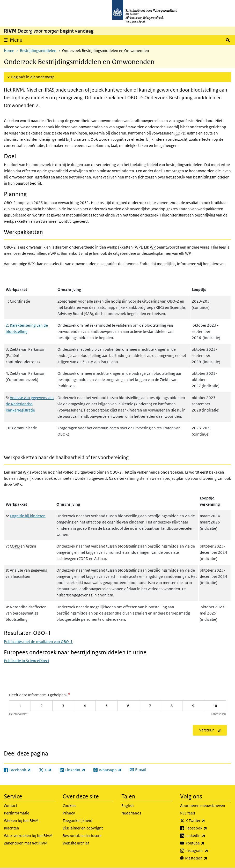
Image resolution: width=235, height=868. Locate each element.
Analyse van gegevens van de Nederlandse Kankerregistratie (30, 404)
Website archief (76, 843)
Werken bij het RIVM (21, 821)
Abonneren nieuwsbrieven (203, 806)
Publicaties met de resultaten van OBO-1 (38, 642)
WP (153, 247)
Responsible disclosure (82, 836)
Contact (10, 806)
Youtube (206, 843)
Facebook (208, 828)
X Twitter (207, 821)
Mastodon (208, 858)
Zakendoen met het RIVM (26, 843)
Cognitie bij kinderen (28, 516)
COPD (180, 133)
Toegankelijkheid (78, 821)
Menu (16, 40)
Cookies (69, 806)
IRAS (50, 90)
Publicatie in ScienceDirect (27, 661)
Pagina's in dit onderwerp (33, 77)
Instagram (208, 851)
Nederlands (131, 813)
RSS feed (188, 813)
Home (9, 51)
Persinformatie (17, 813)
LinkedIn (207, 836)
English (128, 806)
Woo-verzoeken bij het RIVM (28, 836)
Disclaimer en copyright (83, 828)
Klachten (12, 828)
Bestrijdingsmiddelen (38, 51)
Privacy (69, 813)
